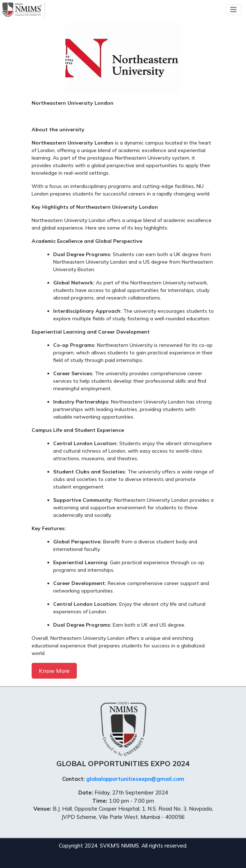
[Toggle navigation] (233, 10)
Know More (54, 671)
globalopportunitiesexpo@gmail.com (135, 779)
